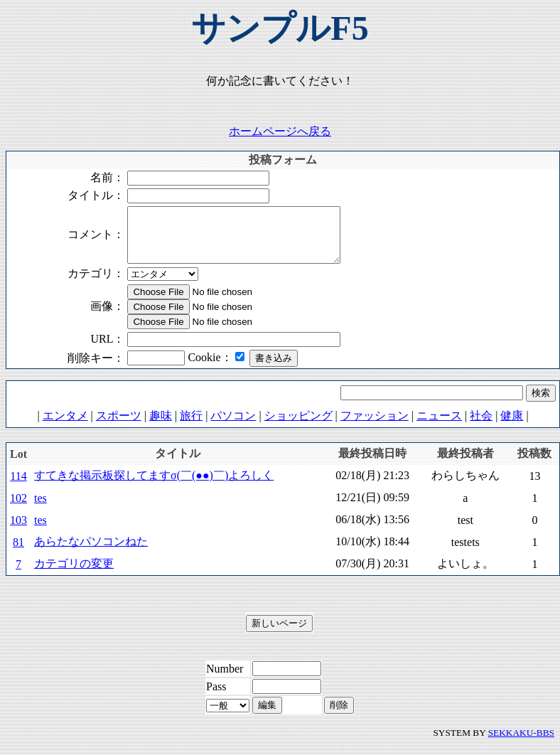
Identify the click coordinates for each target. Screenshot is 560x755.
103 (18, 531)
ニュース (439, 426)
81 (18, 553)
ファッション (375, 426)
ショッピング (298, 426)
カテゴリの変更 (74, 574)
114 (18, 487)
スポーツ (119, 426)
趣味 (161, 426)
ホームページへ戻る (280, 131)
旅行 (191, 426)
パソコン (233, 426)
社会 (481, 426)
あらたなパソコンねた (91, 552)
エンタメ (65, 426)
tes (41, 509)
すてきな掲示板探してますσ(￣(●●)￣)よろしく (154, 486)
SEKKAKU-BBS (521, 743)
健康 (512, 426)
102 (18, 509)
